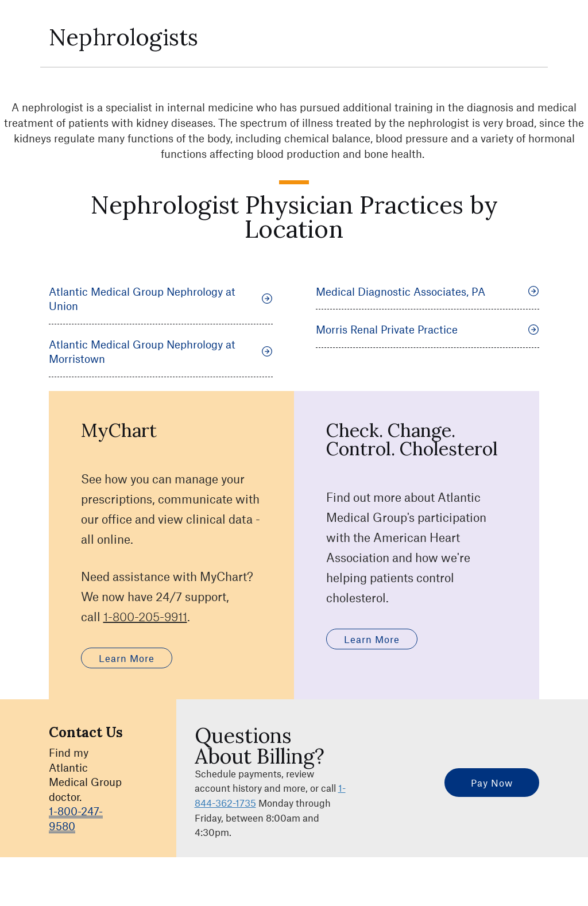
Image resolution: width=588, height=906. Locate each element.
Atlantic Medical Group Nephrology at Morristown (161, 352)
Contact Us (86, 732)
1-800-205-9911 (145, 616)
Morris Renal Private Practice (428, 329)
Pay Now (492, 783)
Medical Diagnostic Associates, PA (428, 291)
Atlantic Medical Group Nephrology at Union (161, 299)
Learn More (127, 658)
